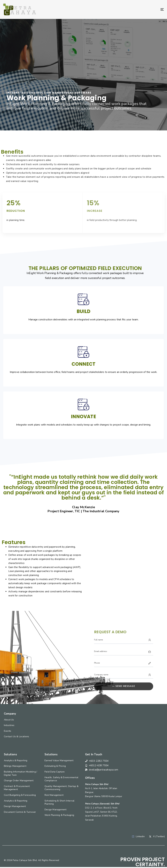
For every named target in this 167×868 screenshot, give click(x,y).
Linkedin (138, 836)
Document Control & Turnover (20, 812)
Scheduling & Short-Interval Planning (59, 802)
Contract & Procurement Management (17, 788)
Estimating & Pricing (55, 766)
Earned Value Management (59, 760)
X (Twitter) (157, 836)
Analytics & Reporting (16, 760)
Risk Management (54, 795)
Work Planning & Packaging (59, 815)
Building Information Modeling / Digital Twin (20, 773)
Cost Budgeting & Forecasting (20, 795)
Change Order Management (19, 781)
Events (8, 731)
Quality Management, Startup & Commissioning (61, 788)
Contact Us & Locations (16, 737)
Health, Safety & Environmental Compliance (61, 779)
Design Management (15, 806)
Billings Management (15, 766)
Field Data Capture (55, 772)
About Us (9, 720)
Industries (9, 725)
